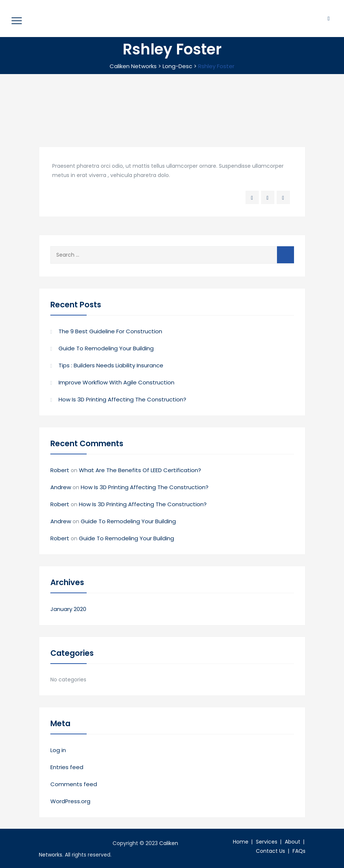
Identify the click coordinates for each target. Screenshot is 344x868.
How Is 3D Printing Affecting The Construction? (122, 399)
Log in (58, 750)
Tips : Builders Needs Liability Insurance (111, 365)
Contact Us (270, 851)
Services (267, 842)
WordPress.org (70, 801)
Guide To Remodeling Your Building (106, 348)
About (293, 842)
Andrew (61, 487)
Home (241, 842)
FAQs (299, 851)
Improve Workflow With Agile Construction (116, 382)
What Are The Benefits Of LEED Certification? (140, 470)
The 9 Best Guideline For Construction (110, 331)
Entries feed (67, 767)
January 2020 (68, 609)
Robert (60, 470)
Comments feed (74, 784)
